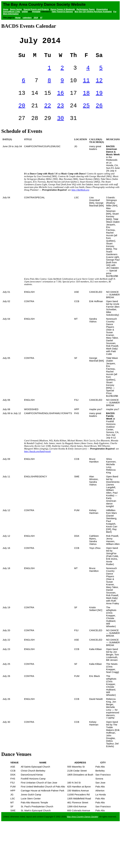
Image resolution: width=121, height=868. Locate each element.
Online (25, 12)
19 (99, 99)
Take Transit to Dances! (62, 12)
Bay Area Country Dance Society (83, 826)
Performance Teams (86, 9)
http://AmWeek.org (80, 199)
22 (48, 113)
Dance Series (16, 9)
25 (86, 113)
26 (99, 113)
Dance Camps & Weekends (63, 9)
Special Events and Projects (36, 9)
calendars (27, 18)
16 (60, 99)
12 (99, 86)
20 (22, 113)
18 (86, 99)
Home (6, 9)
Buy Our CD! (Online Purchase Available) (93, 12)
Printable (36, 12)
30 (60, 127)
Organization (102, 9)
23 (60, 113)
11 (86, 86)
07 (41, 18)
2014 (36, 18)
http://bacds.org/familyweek (37, 461)
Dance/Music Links (12, 12)
